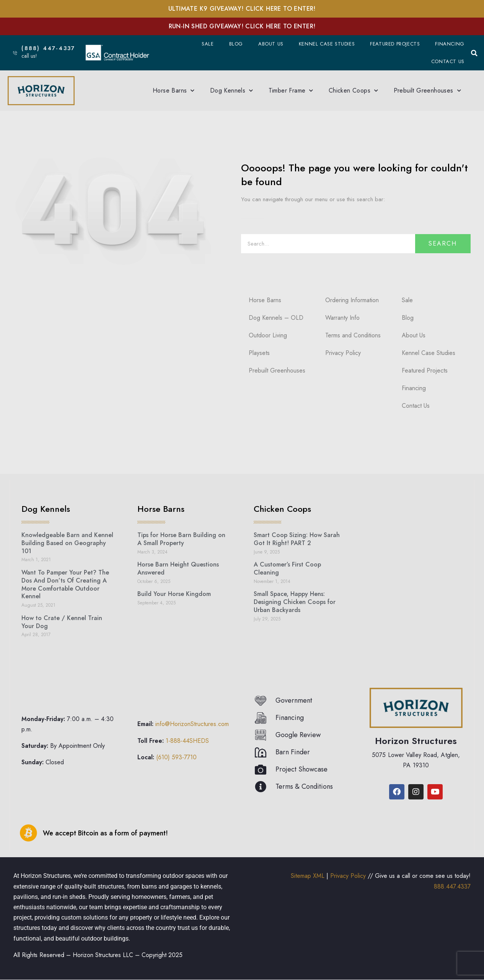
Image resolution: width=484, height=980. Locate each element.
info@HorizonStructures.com (192, 724)
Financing (450, 44)
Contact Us (448, 61)
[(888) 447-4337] (15, 53)
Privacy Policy (343, 353)
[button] (474, 53)
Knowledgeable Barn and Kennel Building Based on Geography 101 (67, 543)
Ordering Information (352, 300)
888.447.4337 (452, 886)
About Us (271, 44)
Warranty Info (342, 318)
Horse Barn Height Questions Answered (178, 568)
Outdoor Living (268, 335)
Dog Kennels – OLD (276, 318)
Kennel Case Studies (327, 44)
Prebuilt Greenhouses (427, 90)
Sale (208, 44)
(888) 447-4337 (52, 48)
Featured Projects (395, 44)
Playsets (259, 353)
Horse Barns (174, 90)
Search (443, 243)
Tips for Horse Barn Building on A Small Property (181, 539)
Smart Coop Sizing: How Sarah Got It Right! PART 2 (297, 539)
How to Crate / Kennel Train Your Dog (62, 622)
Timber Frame (291, 90)
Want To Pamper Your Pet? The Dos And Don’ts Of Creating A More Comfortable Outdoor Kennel (65, 584)
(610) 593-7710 (176, 757)
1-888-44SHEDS (187, 741)
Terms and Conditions (353, 335)
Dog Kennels (232, 90)
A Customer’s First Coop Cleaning (287, 568)
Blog (236, 44)
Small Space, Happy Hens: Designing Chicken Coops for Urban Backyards (295, 602)
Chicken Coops (354, 90)
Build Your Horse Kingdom (174, 594)
